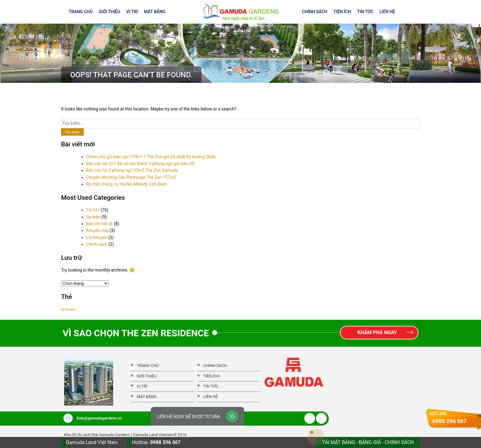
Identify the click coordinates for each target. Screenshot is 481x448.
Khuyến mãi (97, 230)
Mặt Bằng (155, 12)
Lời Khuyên (97, 238)
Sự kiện (93, 217)
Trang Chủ (81, 12)
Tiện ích (342, 12)
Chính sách (97, 244)
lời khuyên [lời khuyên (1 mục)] (68, 309)
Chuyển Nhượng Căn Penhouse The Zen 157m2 (131, 177)
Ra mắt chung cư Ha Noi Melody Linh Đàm (127, 184)
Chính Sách (315, 12)
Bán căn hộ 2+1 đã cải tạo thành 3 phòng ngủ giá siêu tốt (140, 164)
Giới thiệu (110, 12)
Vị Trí (132, 12)
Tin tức (365, 12)
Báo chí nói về (99, 224)
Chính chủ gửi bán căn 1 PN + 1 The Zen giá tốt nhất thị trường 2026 (151, 157)
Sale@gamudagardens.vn (99, 418)
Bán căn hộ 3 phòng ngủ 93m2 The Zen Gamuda (132, 170)
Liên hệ (387, 12)
